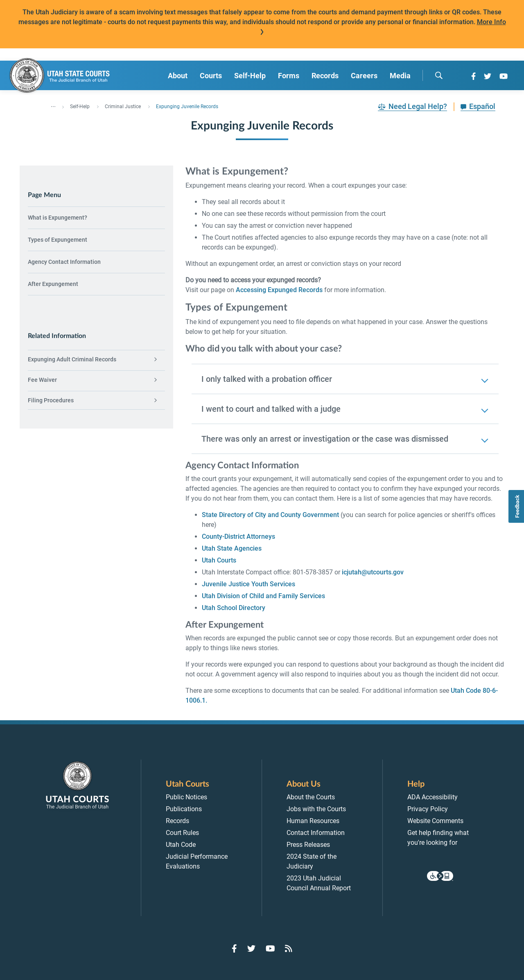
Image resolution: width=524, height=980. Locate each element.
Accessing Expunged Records (279, 290)
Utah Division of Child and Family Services (263, 596)
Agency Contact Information (64, 262)
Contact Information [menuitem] (316, 833)
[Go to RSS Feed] (289, 948)
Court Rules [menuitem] (182, 833)
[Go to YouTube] (504, 76)
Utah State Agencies (232, 548)
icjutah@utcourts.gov (373, 572)
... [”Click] (53, 105)
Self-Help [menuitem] (250, 76)
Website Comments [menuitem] (435, 821)
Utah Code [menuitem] (181, 845)
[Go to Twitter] (488, 76)
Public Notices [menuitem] (186, 797)
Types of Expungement (58, 240)
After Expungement (53, 284)
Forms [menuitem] (289, 76)
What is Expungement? (58, 218)
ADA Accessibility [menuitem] (433, 797)
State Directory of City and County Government (270, 515)
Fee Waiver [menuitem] (42, 380)
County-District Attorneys (238, 537)
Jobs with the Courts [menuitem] (316, 809)
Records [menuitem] (325, 76)
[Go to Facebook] (473, 76)
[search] (439, 75)
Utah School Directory (234, 608)
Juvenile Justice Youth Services (248, 584)
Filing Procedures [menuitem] (51, 400)
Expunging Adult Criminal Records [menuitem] (72, 359)
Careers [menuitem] (364, 76)
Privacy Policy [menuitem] (428, 809)
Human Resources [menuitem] (313, 821)
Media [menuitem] (400, 76)
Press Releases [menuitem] (308, 845)
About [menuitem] (178, 76)
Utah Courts (219, 560)
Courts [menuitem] (211, 76)
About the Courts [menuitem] (311, 797)
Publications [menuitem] (184, 809)
